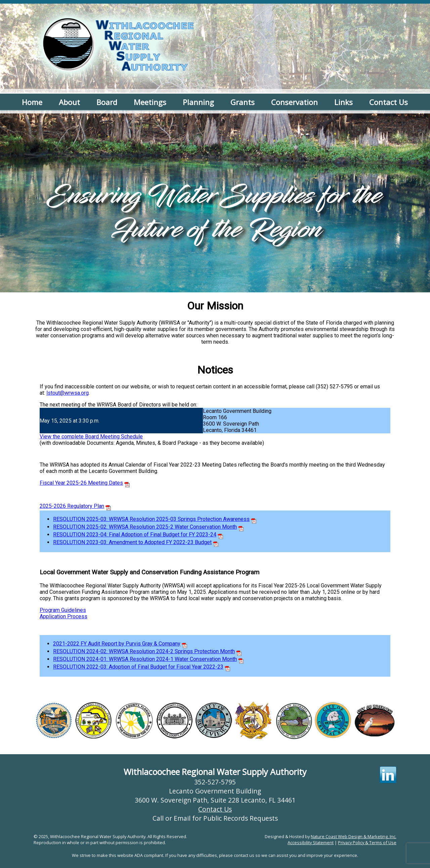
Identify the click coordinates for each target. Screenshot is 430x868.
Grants (243, 102)
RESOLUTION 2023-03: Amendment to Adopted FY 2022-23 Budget (132, 542)
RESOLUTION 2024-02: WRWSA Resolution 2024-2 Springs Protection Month (144, 651)
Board (107, 102)
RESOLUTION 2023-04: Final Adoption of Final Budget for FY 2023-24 (135, 535)
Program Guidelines (63, 610)
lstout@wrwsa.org (68, 393)
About (69, 102)
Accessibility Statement (311, 842)
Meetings (150, 102)
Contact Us (389, 102)
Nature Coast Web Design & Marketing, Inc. (354, 836)
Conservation (294, 102)
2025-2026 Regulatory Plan (72, 506)
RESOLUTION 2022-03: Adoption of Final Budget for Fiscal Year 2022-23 (138, 667)
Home (32, 102)
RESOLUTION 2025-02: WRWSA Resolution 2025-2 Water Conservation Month (145, 527)
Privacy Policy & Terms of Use (367, 842)
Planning (198, 102)
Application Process (63, 616)
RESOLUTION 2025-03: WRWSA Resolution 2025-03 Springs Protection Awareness (151, 519)
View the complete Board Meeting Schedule (91, 437)
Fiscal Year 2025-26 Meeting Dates (81, 483)
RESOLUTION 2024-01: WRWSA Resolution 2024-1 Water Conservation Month (145, 659)
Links (343, 102)
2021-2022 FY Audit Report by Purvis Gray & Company (117, 644)
